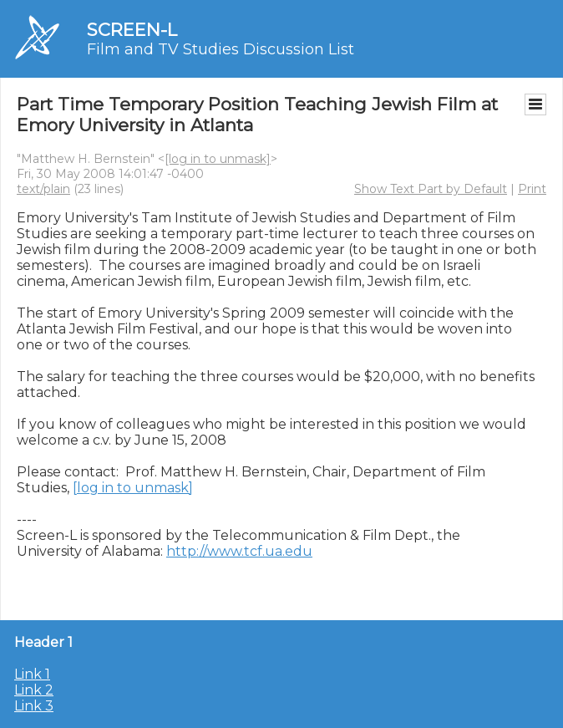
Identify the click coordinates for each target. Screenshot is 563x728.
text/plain (43, 189)
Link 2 (34, 690)
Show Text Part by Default (431, 189)
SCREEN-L (132, 30)
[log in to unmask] (218, 159)
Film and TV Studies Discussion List (221, 49)
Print (532, 189)
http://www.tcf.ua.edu (239, 551)
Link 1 (32, 674)
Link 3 (34, 706)
